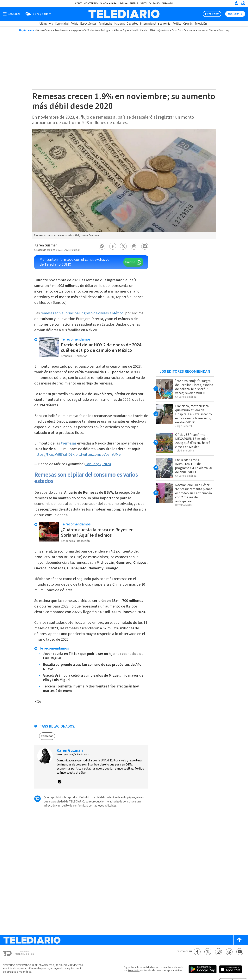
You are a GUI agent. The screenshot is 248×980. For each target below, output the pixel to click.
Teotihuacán (61, 30)
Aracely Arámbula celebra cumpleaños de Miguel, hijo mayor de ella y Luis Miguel (93, 678)
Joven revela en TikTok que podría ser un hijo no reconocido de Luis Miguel (93, 656)
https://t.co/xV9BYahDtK (54, 455)
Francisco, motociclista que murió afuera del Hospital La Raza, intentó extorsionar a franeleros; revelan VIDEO (193, 414)
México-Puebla (44, 30)
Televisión (201, 24)
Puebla (134, 3)
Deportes (132, 24)
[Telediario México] (124, 14)
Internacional (148, 24)
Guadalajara (108, 3)
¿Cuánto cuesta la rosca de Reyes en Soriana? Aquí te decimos (97, 532)
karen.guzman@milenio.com (73, 754)
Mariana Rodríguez (101, 30)
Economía (164, 24)
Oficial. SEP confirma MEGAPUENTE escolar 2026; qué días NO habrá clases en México (193, 441)
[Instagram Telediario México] (218, 952)
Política (177, 24)
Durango (167, 3)
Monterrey (91, 3)
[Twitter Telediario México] (208, 952)
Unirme (130, 262)
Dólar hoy (224, 30)
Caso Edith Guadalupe (183, 30)
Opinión (188, 24)
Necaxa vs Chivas (207, 30)
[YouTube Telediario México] (240, 952)
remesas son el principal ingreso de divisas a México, (82, 313)
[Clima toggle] (37, 14)
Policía (74, 24)
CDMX (78, 3)
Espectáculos (88, 24)
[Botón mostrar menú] (13, 14)
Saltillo (146, 3)
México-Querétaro (160, 30)
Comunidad (62, 24)
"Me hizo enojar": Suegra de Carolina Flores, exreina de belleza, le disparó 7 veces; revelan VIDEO (194, 387)
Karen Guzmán (46, 245)
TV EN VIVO (213, 14)
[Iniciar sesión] (236, 3)
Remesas (47, 736)
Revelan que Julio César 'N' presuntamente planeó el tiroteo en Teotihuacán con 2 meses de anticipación (194, 493)
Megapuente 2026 (80, 30)
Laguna (123, 3)
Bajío (156, 3)
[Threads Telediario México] (229, 952)
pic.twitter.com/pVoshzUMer (99, 455)
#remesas (68, 443)
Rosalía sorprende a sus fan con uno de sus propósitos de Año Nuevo (92, 667)
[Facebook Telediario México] (197, 952)
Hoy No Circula (139, 30)
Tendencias (105, 24)
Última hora (46, 24)
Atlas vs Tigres (121, 30)
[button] (102, 246)
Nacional (119, 24)
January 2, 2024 (98, 464)
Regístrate (235, 14)
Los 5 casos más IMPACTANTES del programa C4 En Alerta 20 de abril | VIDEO (194, 466)
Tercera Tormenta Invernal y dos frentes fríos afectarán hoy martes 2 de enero (91, 689)
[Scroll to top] (239, 940)
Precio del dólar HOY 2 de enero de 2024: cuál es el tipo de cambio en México (102, 348)
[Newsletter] (243, 4)
